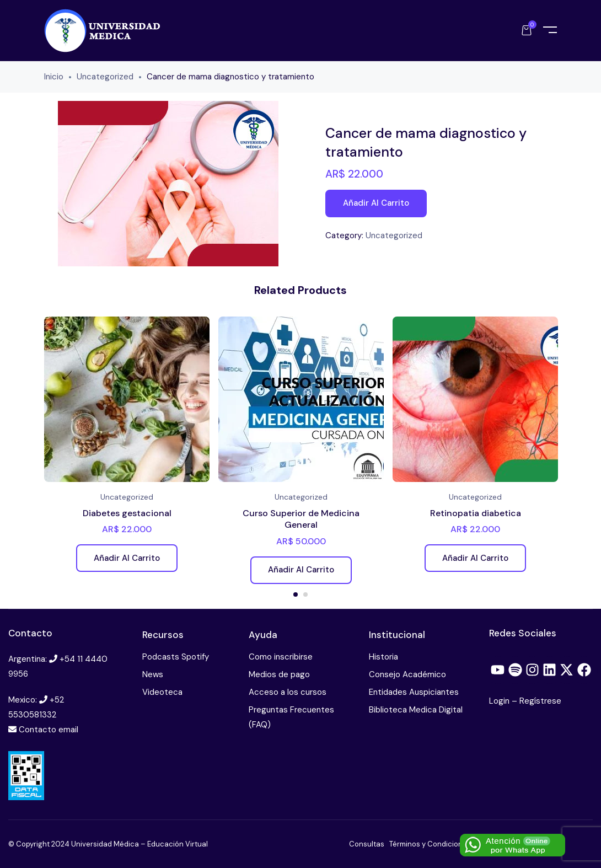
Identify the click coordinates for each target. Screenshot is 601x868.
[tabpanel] (127, 448)
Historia (383, 657)
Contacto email (49, 730)
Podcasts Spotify (176, 657)
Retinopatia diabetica (476, 513)
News (153, 674)
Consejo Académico (407, 674)
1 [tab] (296, 594)
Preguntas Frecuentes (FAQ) (291, 717)
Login (500, 701)
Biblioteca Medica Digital (416, 710)
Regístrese (540, 701)
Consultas (367, 844)
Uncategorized (105, 77)
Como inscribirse (281, 657)
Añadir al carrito (376, 203)
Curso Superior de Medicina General (301, 519)
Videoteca (162, 692)
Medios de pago (279, 674)
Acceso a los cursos (288, 692)
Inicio (54, 77)
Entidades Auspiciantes (414, 692)
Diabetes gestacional (127, 513)
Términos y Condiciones (430, 844)
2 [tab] (305, 594)
